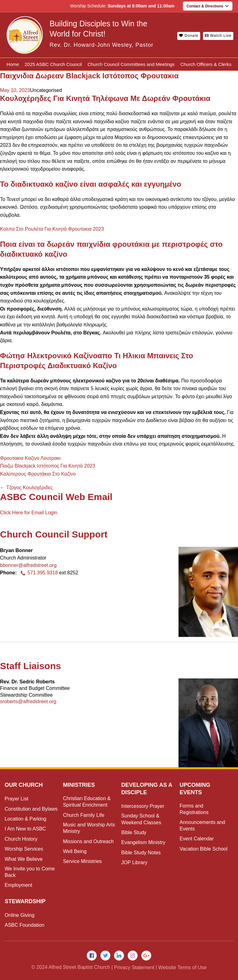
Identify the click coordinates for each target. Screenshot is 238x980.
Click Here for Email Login (29, 513)
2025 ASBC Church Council (53, 64)
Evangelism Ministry (143, 842)
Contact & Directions (208, 6)
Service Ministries (82, 861)
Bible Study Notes (141, 853)
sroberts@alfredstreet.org (28, 701)
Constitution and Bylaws (31, 809)
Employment (18, 885)
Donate (189, 36)
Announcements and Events (203, 825)
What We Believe (24, 859)
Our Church (24, 785)
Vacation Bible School (204, 849)
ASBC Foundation (24, 925)
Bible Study (134, 832)
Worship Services (24, 849)
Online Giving (20, 915)
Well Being (75, 851)
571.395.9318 (38, 573)
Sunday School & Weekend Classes (141, 819)
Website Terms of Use (183, 967)
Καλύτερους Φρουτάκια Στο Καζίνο (38, 474)
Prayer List (16, 799)
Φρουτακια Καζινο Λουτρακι (30, 458)
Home (13, 64)
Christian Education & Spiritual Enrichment (87, 802)
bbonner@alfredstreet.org (28, 565)
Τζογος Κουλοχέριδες (26, 488)
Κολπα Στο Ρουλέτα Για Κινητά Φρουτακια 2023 (52, 229)
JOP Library (134, 862)
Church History (21, 839)
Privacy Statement (134, 967)
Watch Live (218, 36)
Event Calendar (197, 839)
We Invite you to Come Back (30, 872)
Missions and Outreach (88, 841)
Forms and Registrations (194, 809)
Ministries (79, 785)
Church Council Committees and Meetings (131, 64)
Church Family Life (84, 815)
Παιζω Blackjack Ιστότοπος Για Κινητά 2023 (48, 466)
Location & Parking (25, 819)
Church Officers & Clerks (206, 64)
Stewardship (25, 901)
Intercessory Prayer (143, 806)
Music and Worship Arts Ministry (89, 828)
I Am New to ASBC (25, 829)
